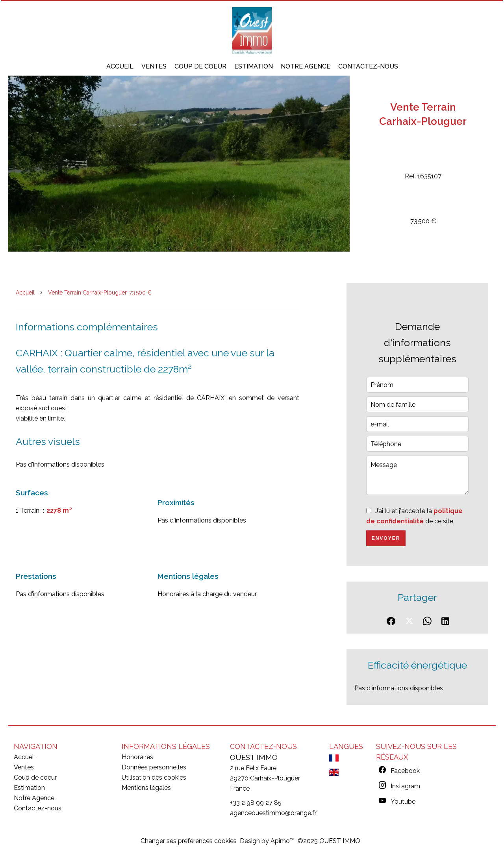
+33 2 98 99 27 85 (256, 803)
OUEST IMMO (254, 757)
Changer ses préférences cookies (189, 841)
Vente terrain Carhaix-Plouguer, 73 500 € (100, 293)
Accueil (25, 293)
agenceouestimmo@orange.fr (273, 813)
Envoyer (386, 538)
